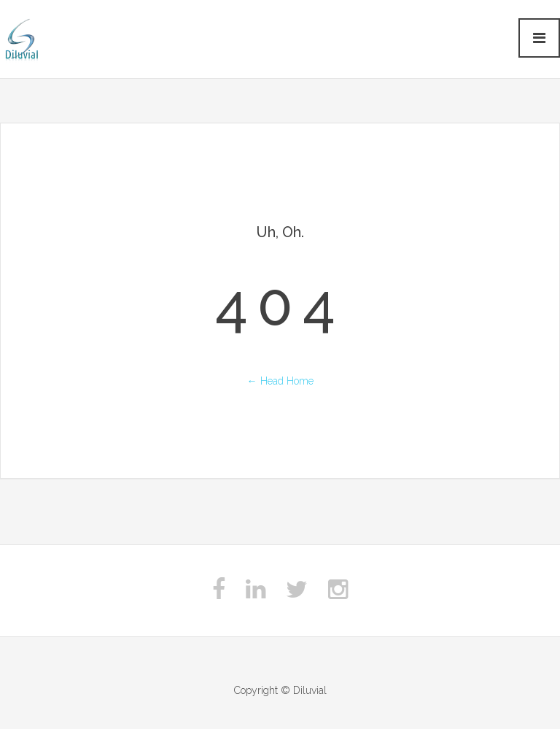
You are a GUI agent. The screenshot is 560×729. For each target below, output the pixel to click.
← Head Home (280, 381)
